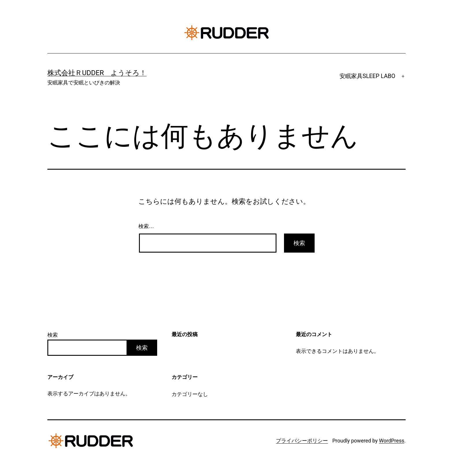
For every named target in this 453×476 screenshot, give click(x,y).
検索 (53, 335)
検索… (146, 226)
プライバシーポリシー (302, 441)
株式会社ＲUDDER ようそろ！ (97, 73)
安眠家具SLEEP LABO (367, 76)
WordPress (392, 441)
